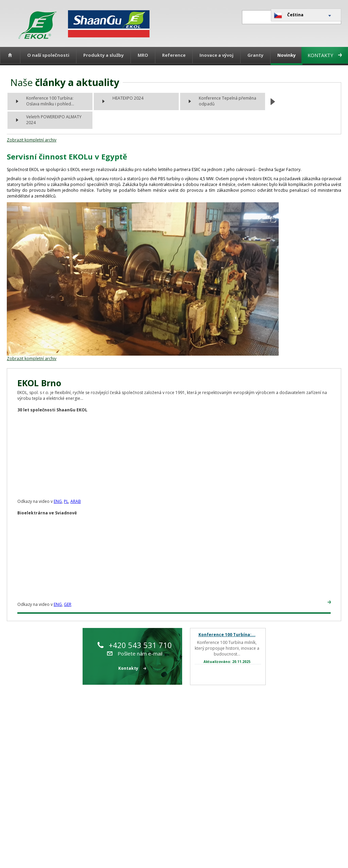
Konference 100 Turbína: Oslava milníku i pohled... (50, 101)
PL (66, 501)
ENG (58, 501)
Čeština (289, 15)
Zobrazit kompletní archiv (32, 140)
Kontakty (325, 55)
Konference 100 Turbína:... (227, 635)
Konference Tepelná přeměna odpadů (228, 101)
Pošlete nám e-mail (135, 653)
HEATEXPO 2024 (128, 98)
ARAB (76, 501)
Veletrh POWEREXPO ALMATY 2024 (54, 120)
